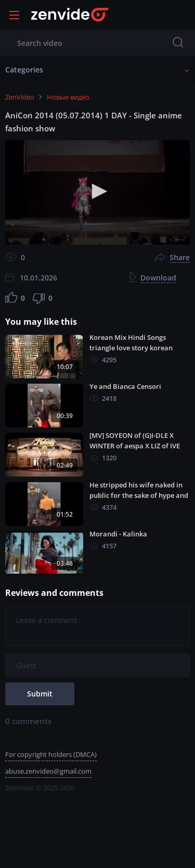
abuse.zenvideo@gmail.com (48, 771)
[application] (97, 192)
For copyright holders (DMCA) (51, 754)
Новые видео (68, 97)
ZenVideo (20, 97)
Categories (24, 70)
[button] (98, 191)
